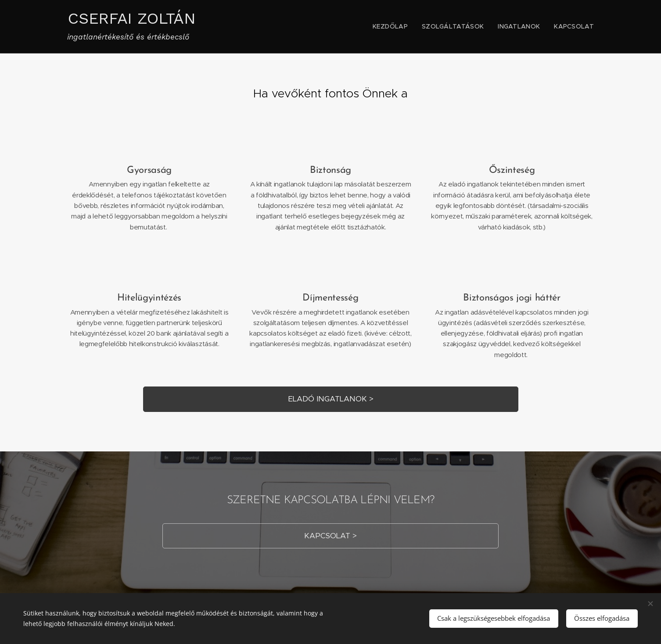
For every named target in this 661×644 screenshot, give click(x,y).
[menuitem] (406, 27)
